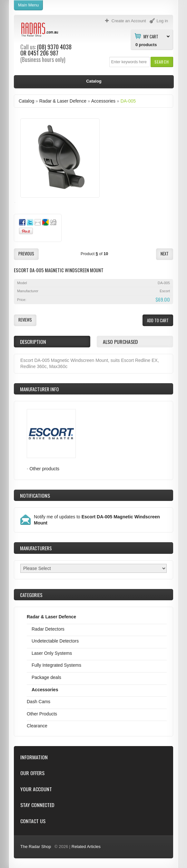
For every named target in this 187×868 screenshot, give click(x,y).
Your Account (36, 789)
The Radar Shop (36, 847)
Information (34, 757)
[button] (162, 62)
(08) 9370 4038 (54, 47)
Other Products (42, 714)
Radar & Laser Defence (63, 101)
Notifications (35, 495)
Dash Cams (39, 702)
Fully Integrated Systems (56, 665)
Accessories (103, 101)
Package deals (46, 677)
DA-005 (128, 101)
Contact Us (33, 821)
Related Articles (86, 847)
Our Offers (32, 773)
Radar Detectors (48, 629)
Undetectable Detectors (55, 641)
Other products (45, 469)
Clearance (37, 726)
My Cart (151, 36)
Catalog (26, 101)
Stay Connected (37, 805)
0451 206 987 (43, 53)
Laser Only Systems (52, 653)
